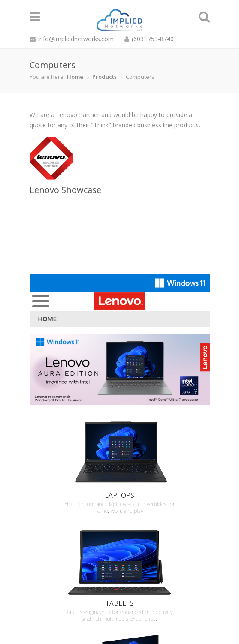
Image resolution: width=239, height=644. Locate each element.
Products (104, 77)
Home (75, 77)
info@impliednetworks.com (76, 39)
